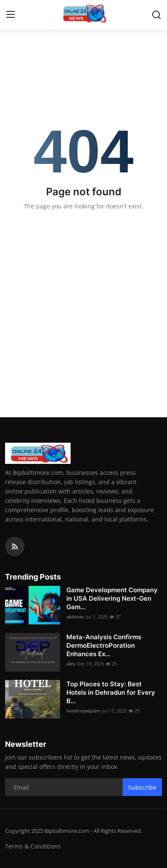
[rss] (15, 546)
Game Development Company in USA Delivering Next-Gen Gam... (112, 598)
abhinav (75, 617)
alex (71, 664)
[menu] (11, 15)
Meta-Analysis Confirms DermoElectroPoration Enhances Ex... (104, 645)
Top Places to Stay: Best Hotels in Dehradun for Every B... (111, 692)
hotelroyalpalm (83, 711)
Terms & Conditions (33, 846)
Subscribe (142, 787)
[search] (156, 15)
